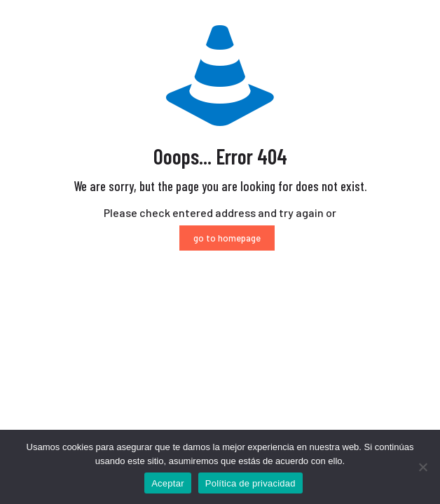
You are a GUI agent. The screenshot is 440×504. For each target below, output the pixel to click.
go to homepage (227, 238)
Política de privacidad (250, 483)
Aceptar (168, 483)
